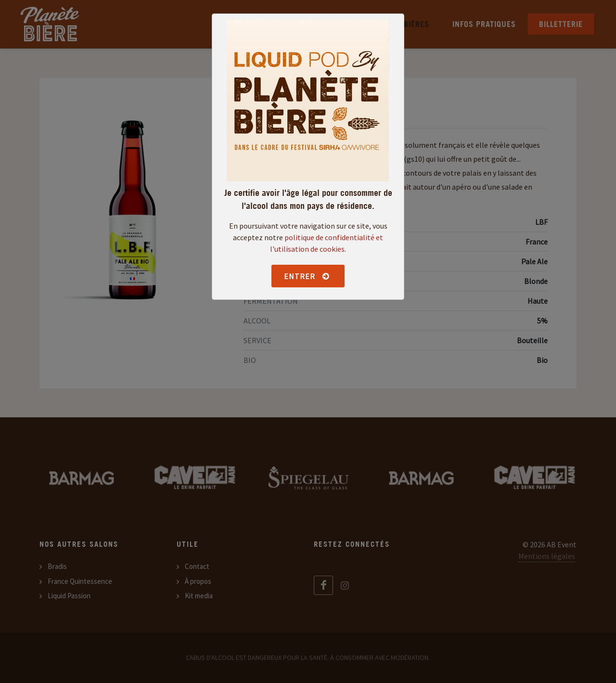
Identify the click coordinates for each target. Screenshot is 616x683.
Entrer (307, 276)
